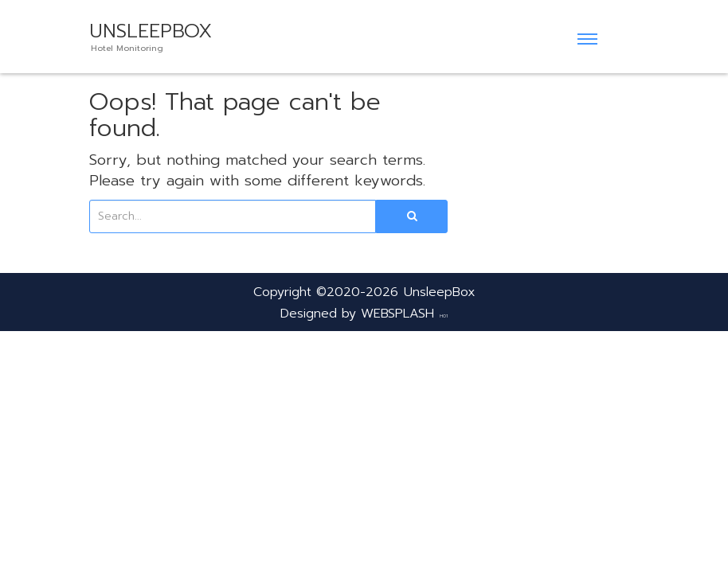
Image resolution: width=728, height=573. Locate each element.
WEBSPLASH (397, 314)
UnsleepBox (440, 292)
